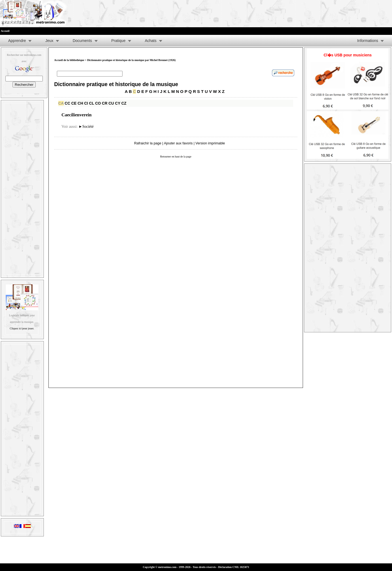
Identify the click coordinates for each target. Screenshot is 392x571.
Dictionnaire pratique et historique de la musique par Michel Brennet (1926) (131, 60)
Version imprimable (210, 143)
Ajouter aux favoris (178, 143)
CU (111, 103)
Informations (368, 41)
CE (74, 103)
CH (80, 103)
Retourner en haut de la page (176, 157)
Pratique (118, 41)
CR (105, 103)
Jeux (49, 41)
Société (86, 127)
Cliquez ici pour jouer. (22, 328)
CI (86, 103)
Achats (151, 41)
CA (61, 103)
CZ (124, 103)
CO (98, 103)
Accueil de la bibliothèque (69, 60)
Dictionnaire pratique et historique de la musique (116, 84)
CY (118, 103)
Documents (82, 41)
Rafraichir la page (148, 143)
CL (91, 103)
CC (68, 103)
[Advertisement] (22, 188)
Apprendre (17, 41)
